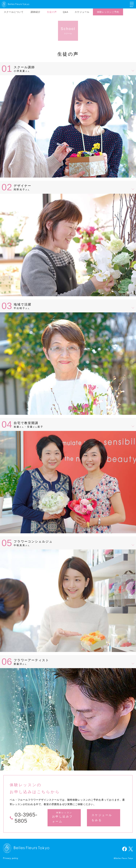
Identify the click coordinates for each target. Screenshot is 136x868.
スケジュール (82, 12)
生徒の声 (52, 12)
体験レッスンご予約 (108, 12)
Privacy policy (11, 858)
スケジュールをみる (102, 818)
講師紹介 (36, 12)
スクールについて (14, 12)
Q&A (66, 12)
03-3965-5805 (26, 818)
